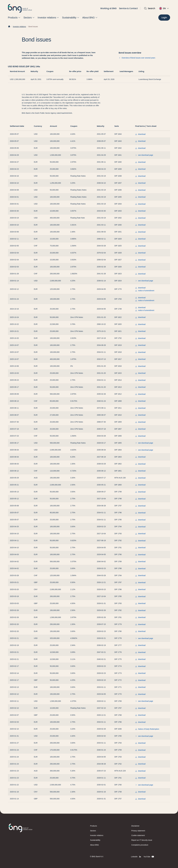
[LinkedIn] (136, 857)
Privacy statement (138, 831)
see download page (144, 155)
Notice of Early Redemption (147, 729)
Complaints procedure (140, 845)
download (140, 134)
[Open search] (150, 8)
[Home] (9, 27)
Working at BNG (108, 8)
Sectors (93, 831)
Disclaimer (135, 826)
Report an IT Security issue (142, 840)
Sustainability (95, 840)
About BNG (95, 845)
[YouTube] (149, 857)
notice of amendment (145, 291)
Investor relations (19, 27)
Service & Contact (128, 8)
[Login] (164, 18)
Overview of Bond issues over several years (137, 58)
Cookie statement (138, 835)
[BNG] (20, 8)
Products (94, 826)
